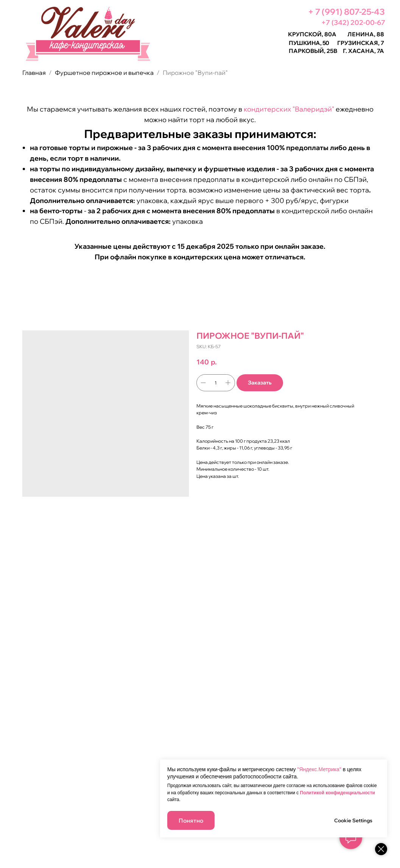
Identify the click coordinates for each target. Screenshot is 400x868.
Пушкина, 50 (309, 43)
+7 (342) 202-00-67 (353, 22)
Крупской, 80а (312, 34)
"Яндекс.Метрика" (319, 769)
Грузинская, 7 (361, 43)
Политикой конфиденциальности (338, 793)
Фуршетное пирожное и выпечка (105, 73)
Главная (34, 73)
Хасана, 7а (366, 51)
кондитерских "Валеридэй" (289, 109)
